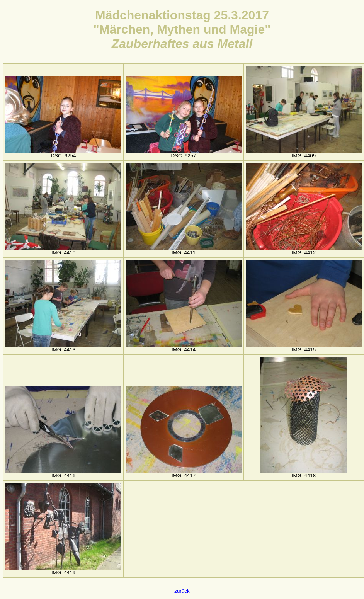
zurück (182, 591)
